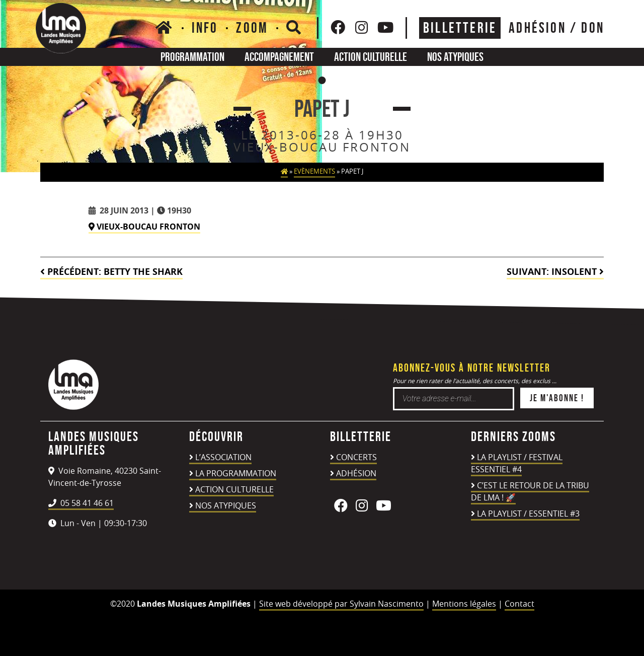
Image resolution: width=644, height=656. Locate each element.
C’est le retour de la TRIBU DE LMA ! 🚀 (530, 491)
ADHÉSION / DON (556, 28)
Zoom (252, 28)
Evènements (314, 171)
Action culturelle (371, 57)
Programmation (192, 57)
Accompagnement (279, 57)
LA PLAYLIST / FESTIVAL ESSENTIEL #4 (517, 463)
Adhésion (356, 473)
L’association (223, 457)
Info (205, 28)
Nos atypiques (455, 57)
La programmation (236, 473)
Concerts (356, 457)
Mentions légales (464, 604)
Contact (519, 604)
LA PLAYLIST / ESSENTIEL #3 (528, 514)
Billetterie (460, 28)
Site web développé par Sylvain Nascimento (341, 604)
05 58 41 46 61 (81, 503)
